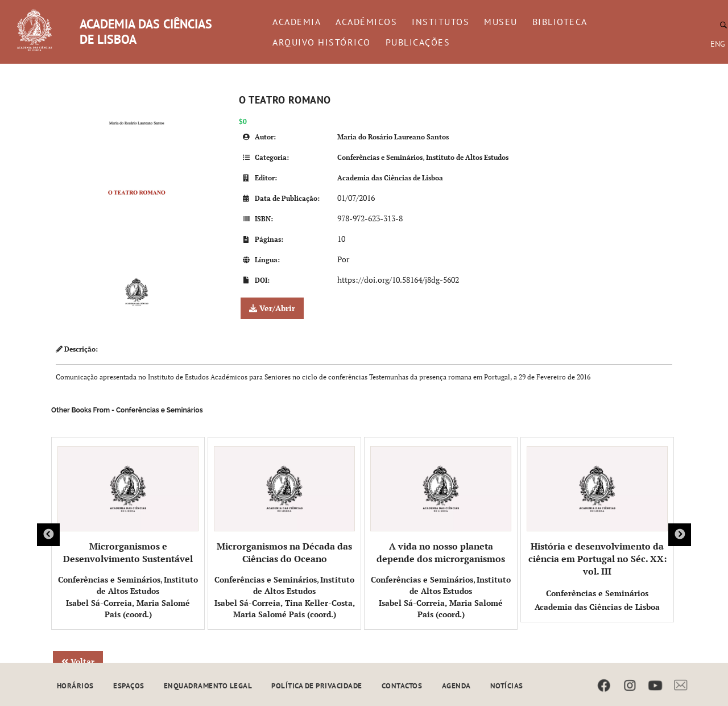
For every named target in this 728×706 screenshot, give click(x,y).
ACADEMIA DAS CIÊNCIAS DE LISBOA (146, 32)
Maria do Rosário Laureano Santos (393, 137)
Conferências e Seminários (380, 157)
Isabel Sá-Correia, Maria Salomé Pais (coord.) (128, 608)
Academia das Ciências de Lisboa (390, 178)
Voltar (78, 661)
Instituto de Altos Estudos (467, 157)
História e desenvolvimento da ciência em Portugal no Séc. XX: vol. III (597, 512)
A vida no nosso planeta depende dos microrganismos (441, 505)
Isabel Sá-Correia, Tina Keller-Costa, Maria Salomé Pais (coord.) (285, 608)
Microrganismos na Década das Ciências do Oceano (284, 505)
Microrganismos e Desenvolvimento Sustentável (128, 505)
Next (680, 535)
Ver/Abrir (272, 308)
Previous (48, 535)
